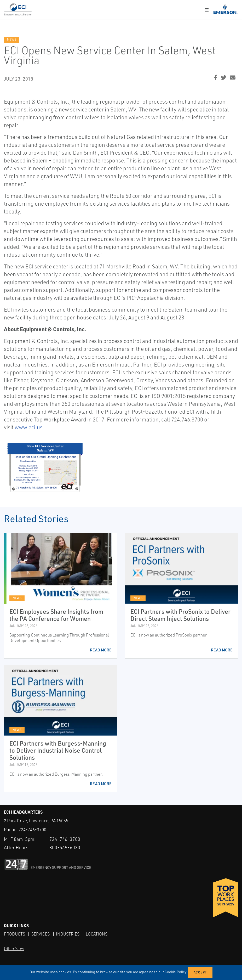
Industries (68, 934)
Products (15, 934)
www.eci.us (29, 427)
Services (41, 934)
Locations (97, 934)
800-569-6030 (65, 847)
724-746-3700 (32, 829)
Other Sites (14, 949)
